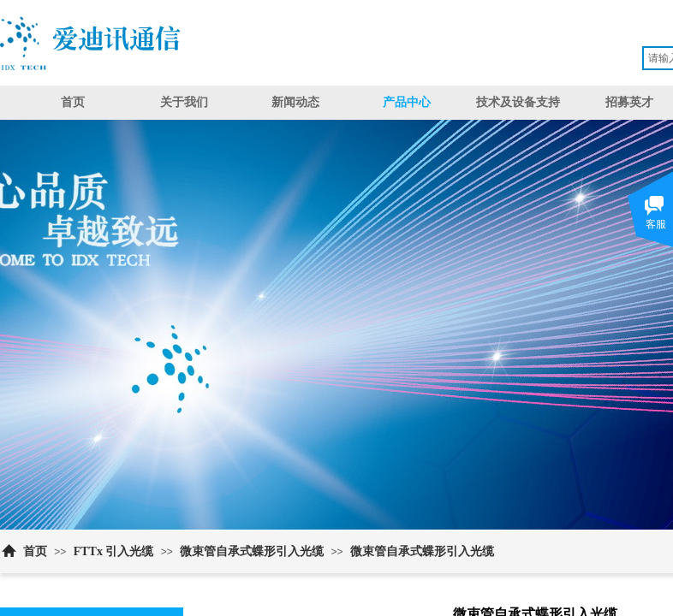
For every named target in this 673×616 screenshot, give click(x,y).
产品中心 (407, 102)
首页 (73, 102)
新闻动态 (295, 102)
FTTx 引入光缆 (114, 551)
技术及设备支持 (518, 102)
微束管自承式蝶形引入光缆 (252, 551)
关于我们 (184, 102)
